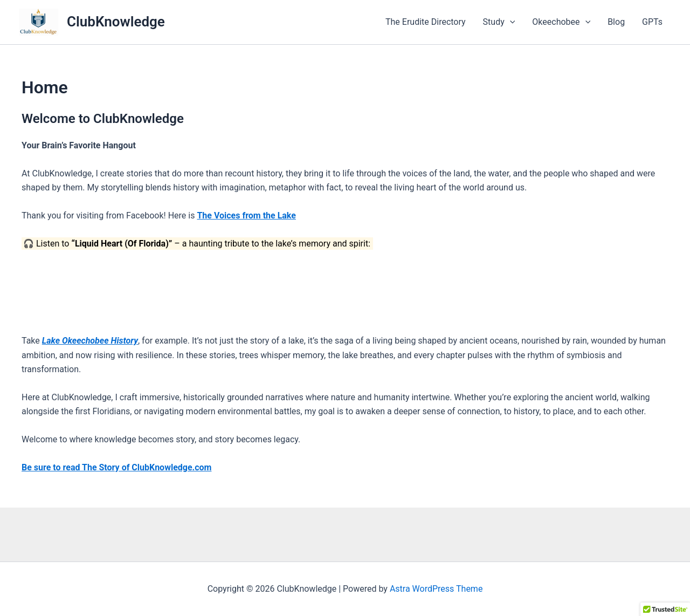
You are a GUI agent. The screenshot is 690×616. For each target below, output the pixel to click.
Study (499, 22)
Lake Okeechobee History (90, 341)
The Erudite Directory (426, 22)
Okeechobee (561, 22)
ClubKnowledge (116, 22)
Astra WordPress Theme (436, 589)
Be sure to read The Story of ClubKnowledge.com (116, 467)
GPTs (652, 22)
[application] (510, 22)
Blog (616, 22)
